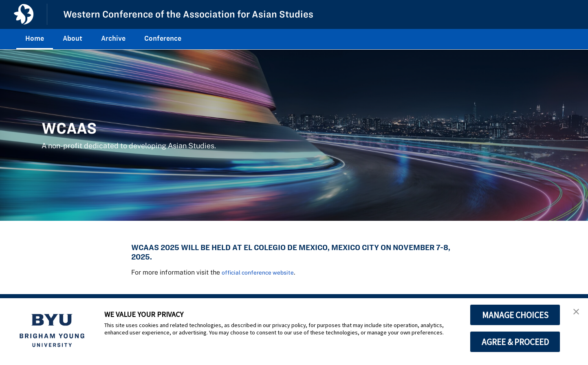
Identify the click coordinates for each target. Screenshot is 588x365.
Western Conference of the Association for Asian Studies (199, 14)
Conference (163, 38)
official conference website (263, 272)
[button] (575, 313)
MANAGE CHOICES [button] (515, 315)
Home (35, 38)
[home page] (24, 14)
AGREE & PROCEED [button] (515, 342)
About (73, 38)
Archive (113, 38)
